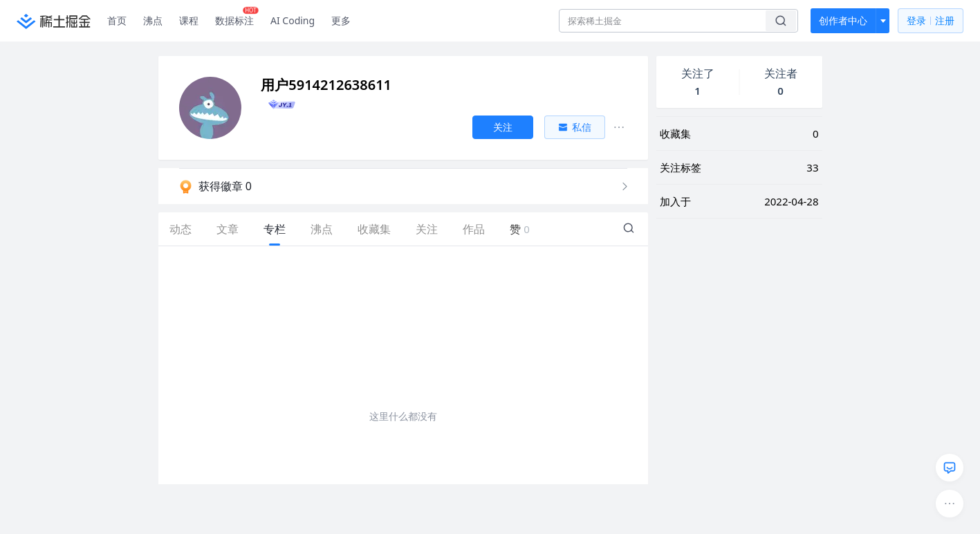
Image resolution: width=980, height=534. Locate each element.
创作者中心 (843, 20)
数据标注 (237, 17)
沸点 (153, 20)
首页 (117, 20)
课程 (189, 20)
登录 (931, 21)
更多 (341, 20)
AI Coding (293, 20)
